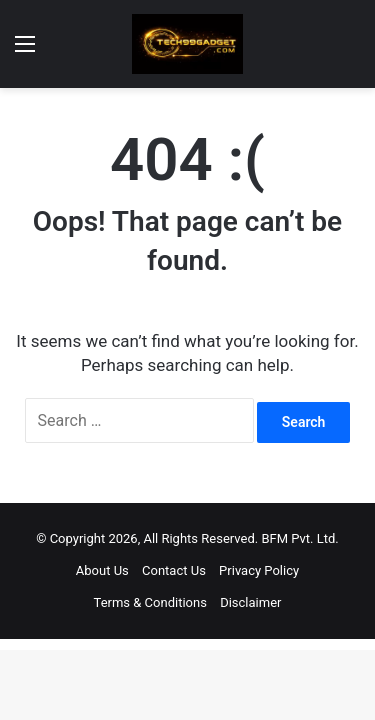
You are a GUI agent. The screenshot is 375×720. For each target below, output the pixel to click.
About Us (102, 570)
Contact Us (174, 570)
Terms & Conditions (150, 602)
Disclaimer (250, 602)
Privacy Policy (259, 570)
